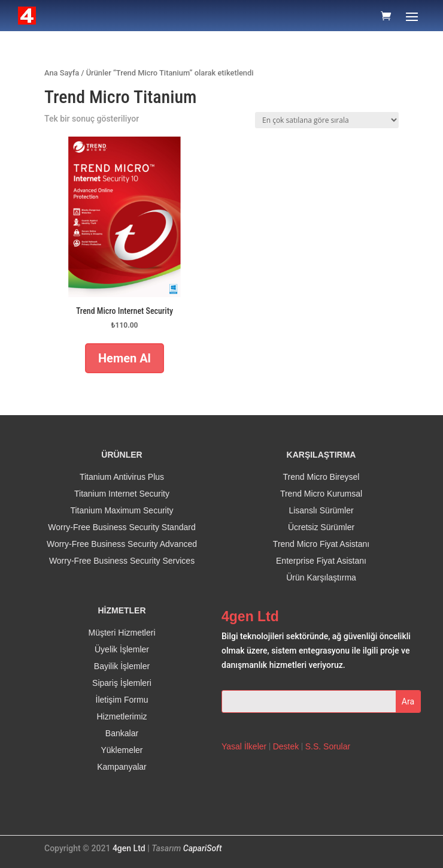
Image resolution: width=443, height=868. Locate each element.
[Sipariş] (327, 120)
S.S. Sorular (328, 746)
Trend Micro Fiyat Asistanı (321, 544)
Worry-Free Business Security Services (122, 561)
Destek (286, 746)
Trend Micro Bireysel (321, 477)
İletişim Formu (122, 700)
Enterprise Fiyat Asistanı (321, 561)
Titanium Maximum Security (122, 510)
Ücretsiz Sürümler (321, 527)
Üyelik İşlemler (122, 649)
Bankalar (122, 733)
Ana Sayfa (62, 73)
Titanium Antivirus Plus (122, 477)
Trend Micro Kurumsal (321, 494)
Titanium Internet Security (122, 494)
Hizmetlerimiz (122, 716)
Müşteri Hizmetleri (122, 633)
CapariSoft (203, 848)
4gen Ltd (129, 848)
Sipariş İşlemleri (122, 683)
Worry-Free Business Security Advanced (122, 544)
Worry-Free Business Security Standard (122, 527)
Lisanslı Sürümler (321, 510)
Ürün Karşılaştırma (321, 577)
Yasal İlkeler (244, 746)
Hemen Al (125, 358)
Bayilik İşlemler (122, 666)
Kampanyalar (122, 767)
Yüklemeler (122, 750)
